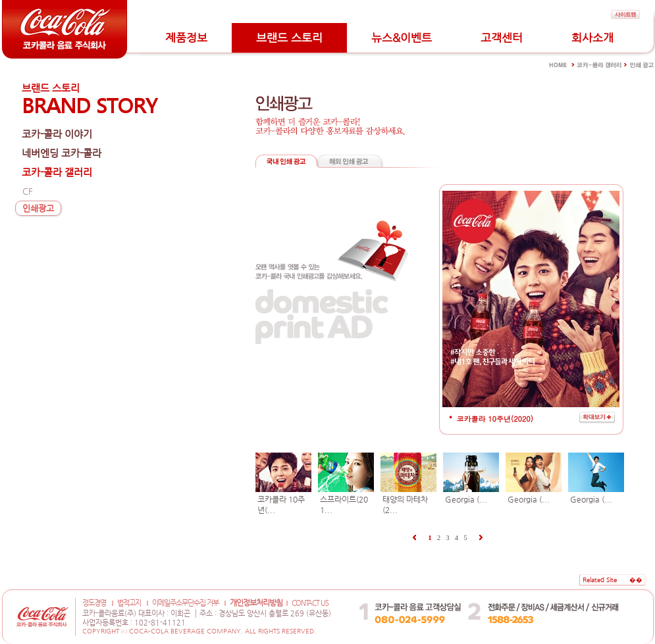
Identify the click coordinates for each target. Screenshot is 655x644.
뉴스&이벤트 (402, 37)
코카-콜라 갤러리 (57, 172)
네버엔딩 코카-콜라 (62, 153)
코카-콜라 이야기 (57, 134)
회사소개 (592, 37)
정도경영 (94, 603)
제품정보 (186, 37)
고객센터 (502, 37)
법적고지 (129, 603)
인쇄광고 (38, 208)
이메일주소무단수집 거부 (185, 603)
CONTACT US (310, 603)
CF (28, 191)
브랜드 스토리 (289, 37)
